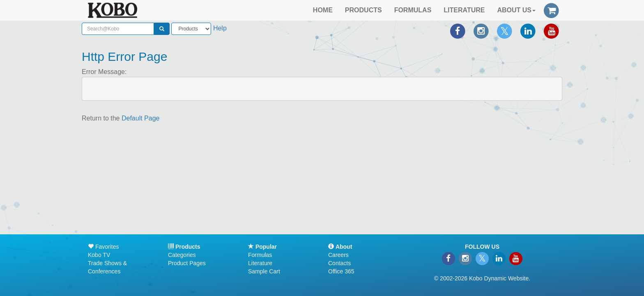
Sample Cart (264, 271)
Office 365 (341, 271)
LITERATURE (464, 10)
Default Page (141, 118)
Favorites (103, 247)
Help (220, 28)
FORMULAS (413, 10)
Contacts (339, 263)
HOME (323, 10)
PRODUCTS (363, 10)
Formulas (260, 255)
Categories (182, 255)
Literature (260, 263)
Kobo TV (99, 255)
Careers (338, 255)
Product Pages (187, 263)
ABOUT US (516, 10)
